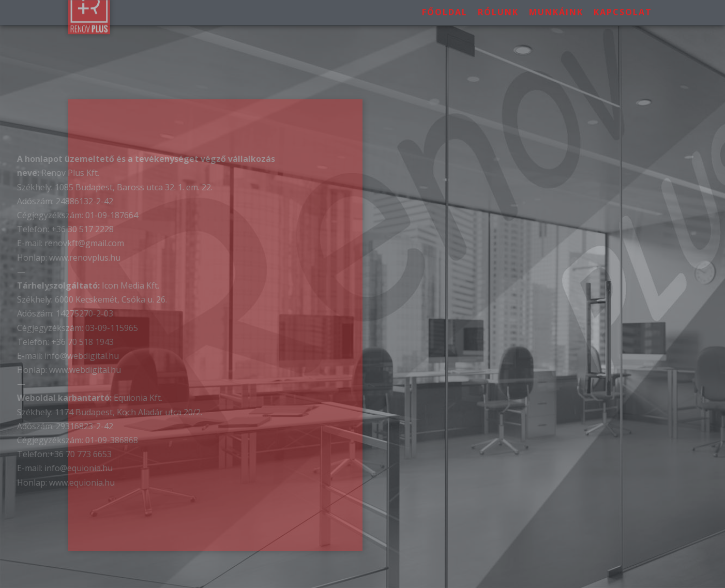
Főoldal (445, 10)
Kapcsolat (623, 10)
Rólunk (498, 10)
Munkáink (556, 10)
